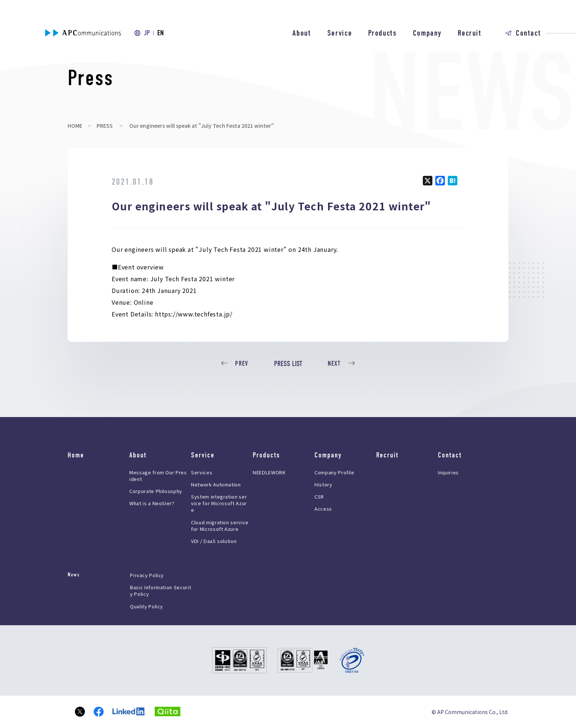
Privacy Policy (147, 575)
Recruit (470, 33)
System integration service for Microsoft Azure (219, 503)
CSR (319, 497)
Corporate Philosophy (156, 491)
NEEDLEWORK (269, 472)
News (74, 575)
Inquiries (448, 472)
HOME (75, 126)
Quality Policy (147, 606)
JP (147, 33)
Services (202, 472)
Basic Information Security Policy (161, 591)
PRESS (105, 126)
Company (427, 33)
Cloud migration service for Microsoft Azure (220, 526)
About (302, 33)
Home (76, 455)
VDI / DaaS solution (214, 541)
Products (382, 33)
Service (340, 33)
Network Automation (216, 484)
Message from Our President (158, 476)
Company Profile (334, 472)
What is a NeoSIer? (152, 503)
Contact (528, 33)
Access (323, 509)
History (323, 484)
